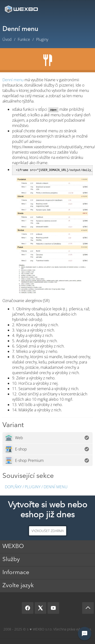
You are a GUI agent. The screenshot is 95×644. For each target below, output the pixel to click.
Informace (16, 573)
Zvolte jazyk (18, 586)
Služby (11, 560)
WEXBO (13, 547)
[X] (40, 608)
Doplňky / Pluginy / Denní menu (36, 487)
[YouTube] (53, 608)
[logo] (22, 9)
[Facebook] (28, 608)
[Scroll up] (88, 608)
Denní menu (13, 80)
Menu (84, 9)
